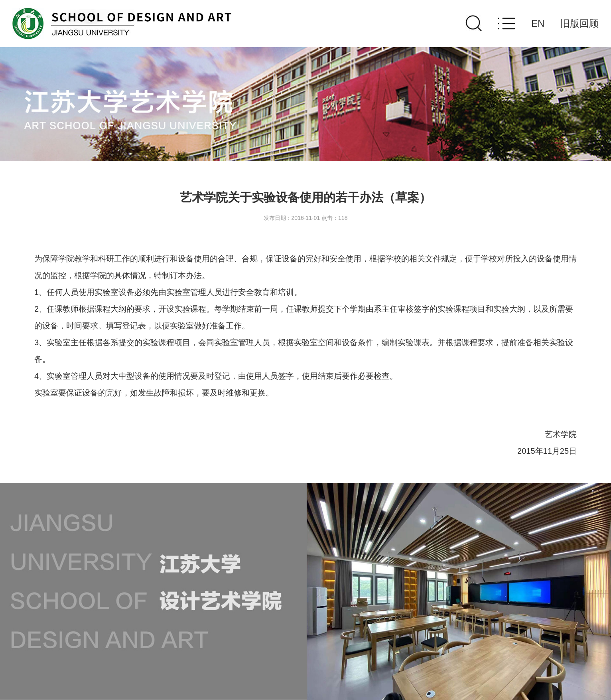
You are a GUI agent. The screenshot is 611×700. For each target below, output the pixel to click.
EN (538, 23)
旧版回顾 (579, 23)
